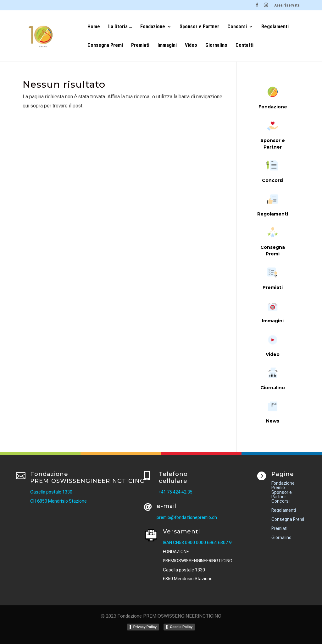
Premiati (140, 46)
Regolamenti (275, 27)
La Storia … (120, 27)
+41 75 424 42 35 (176, 492)
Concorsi (237, 27)
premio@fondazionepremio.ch (187, 517)
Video (191, 46)
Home (94, 27)
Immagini (167, 46)
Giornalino (216, 46)
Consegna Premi (105, 46)
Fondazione (153, 27)
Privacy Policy (145, 627)
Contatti (244, 46)
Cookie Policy (181, 627)
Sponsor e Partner (199, 27)
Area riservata (287, 5)
